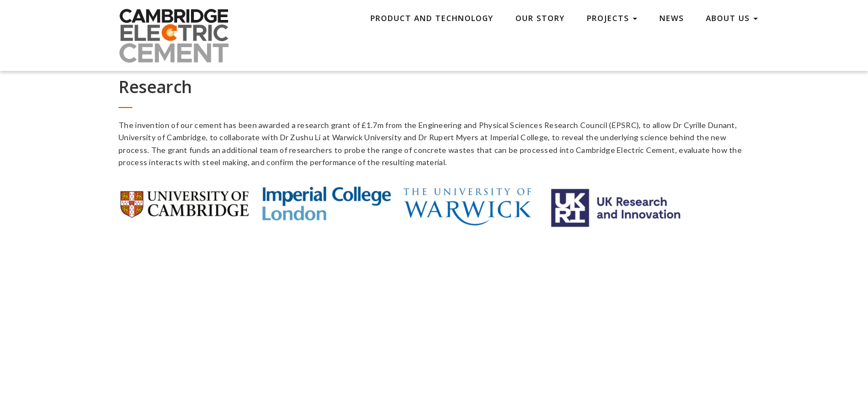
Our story (540, 18)
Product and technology (432, 18)
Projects (612, 18)
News (671, 18)
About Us (732, 18)
